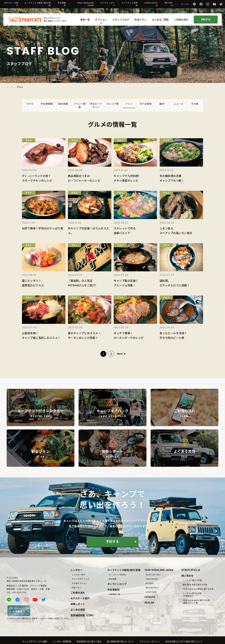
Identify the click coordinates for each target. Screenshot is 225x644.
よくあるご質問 (160, 20)
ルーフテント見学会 (130, 4)
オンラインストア (108, 4)
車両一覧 (85, 20)
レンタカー (77, 570)
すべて (30, 104)
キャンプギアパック (80, 579)
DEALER (149, 603)
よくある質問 (78, 610)
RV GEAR (150, 583)
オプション (101, 21)
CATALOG (150, 597)
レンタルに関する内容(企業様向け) (192, 595)
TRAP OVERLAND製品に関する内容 (198, 589)
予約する (206, 20)
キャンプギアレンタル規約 (35, 642)
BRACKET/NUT (152, 588)
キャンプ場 (113, 104)
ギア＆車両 (146, 104)
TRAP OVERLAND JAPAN (86, 4)
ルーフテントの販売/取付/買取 (38, 4)
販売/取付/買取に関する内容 (195, 585)
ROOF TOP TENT (153, 575)
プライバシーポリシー (150, 642)
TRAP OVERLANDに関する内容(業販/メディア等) (196, 602)
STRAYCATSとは (151, 4)
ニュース (178, 104)
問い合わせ (169, 4)
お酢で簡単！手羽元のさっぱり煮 (43, 228)
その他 (195, 104)
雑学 (162, 104)
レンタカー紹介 (79, 575)
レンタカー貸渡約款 (62, 642)
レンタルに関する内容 (192, 580)
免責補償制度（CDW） (83, 615)
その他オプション (80, 583)
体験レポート (78, 604)
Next (120, 354)
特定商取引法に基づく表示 (89, 642)
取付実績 (63, 104)
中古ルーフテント (96, 105)
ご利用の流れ (181, 20)
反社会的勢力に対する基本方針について (184, 642)
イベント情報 (80, 105)
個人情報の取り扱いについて (120, 642)
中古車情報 (47, 104)
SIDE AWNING (152, 579)
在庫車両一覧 (115, 594)
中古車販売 (62, 4)
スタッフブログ (121, 20)
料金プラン (140, 20)
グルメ (129, 104)
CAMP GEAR (151, 592)
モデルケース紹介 (11, 4)
